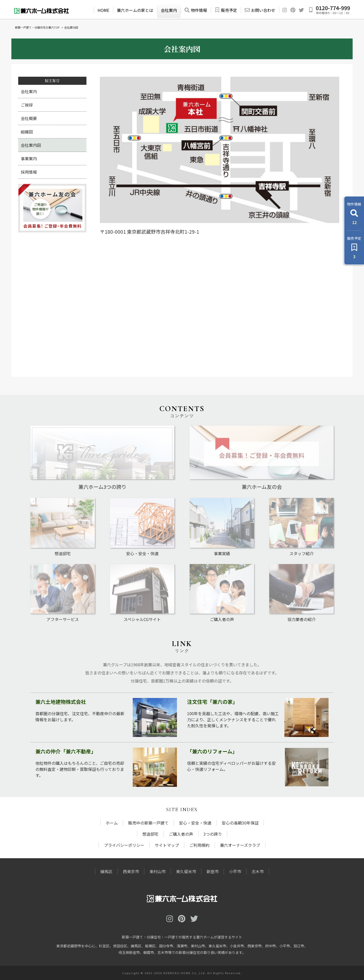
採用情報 (29, 172)
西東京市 (131, 871)
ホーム (112, 823)
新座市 (213, 871)
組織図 (27, 132)
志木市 (258, 871)
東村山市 (157, 871)
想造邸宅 (150, 834)
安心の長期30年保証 (240, 823)
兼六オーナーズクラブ (240, 845)
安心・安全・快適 (195, 823)
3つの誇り (213, 834)
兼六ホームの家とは (135, 10)
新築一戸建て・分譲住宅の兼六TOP (37, 27)
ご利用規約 (199, 845)
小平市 (235, 871)
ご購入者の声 (181, 834)
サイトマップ (167, 845)
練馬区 (106, 871)
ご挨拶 (27, 105)
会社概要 (29, 118)
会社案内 (169, 10)
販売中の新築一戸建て (148, 823)
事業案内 (29, 158)
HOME (103, 10)
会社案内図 (31, 145)
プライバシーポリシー (124, 845)
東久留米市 (186, 871)
